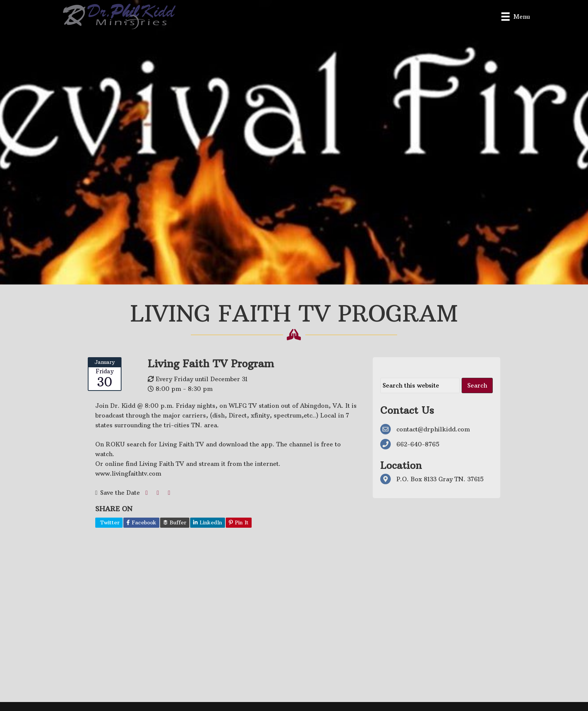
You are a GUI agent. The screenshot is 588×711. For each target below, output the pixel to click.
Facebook (141, 522)
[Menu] (516, 16)
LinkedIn (208, 522)
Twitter (109, 522)
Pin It (239, 522)
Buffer (175, 522)
